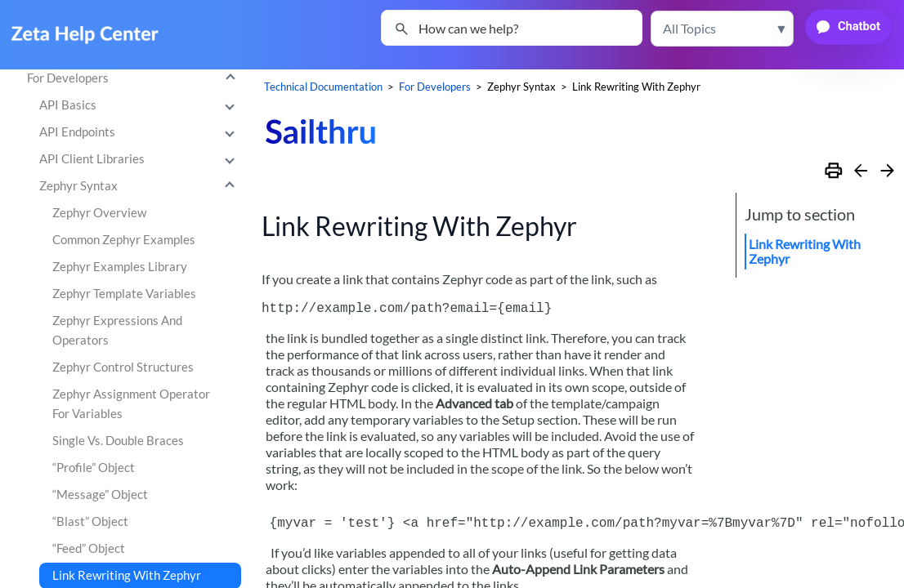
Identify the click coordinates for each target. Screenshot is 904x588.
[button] (722, 29)
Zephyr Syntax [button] (141, 186)
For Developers (135, 78)
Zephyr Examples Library (120, 267)
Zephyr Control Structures (123, 367)
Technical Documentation (323, 87)
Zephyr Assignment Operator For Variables (131, 404)
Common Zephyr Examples (124, 240)
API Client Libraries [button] (141, 159)
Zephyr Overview (99, 213)
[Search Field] (512, 28)
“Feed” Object (89, 548)
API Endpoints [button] (141, 132)
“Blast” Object (90, 521)
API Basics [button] (141, 105)
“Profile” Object (94, 468)
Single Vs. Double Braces (118, 441)
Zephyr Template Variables (124, 294)
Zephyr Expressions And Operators (117, 330)
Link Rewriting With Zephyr (805, 251)
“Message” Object (100, 494)
